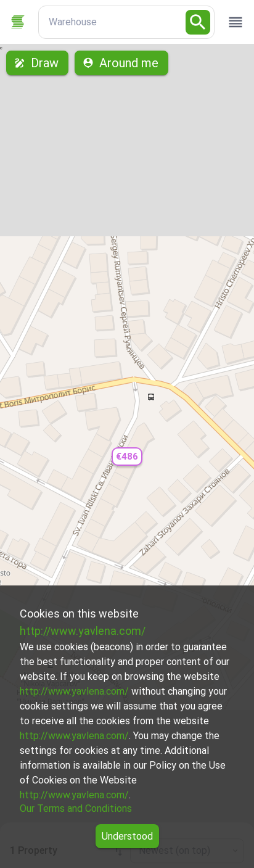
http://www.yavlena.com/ (83, 631)
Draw (37, 63)
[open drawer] (236, 22)
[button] (127, 457)
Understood (127, 836)
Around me (121, 63)
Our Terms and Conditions (76, 808)
